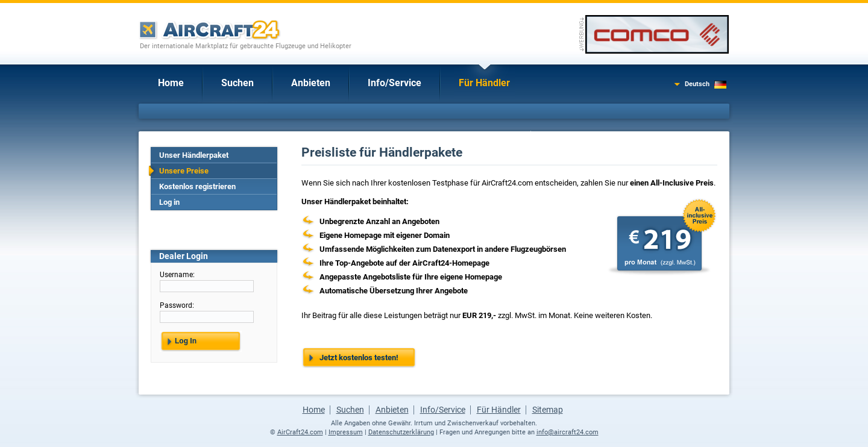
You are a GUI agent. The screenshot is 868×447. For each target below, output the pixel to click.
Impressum (346, 432)
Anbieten (311, 83)
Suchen (237, 83)
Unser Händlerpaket (194, 155)
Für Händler (484, 83)
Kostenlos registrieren (197, 186)
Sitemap (548, 410)
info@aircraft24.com (568, 432)
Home (171, 83)
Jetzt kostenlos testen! (359, 358)
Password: (177, 305)
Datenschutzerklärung (401, 432)
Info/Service (395, 83)
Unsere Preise (184, 171)
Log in (169, 202)
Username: (177, 275)
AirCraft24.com (300, 432)
